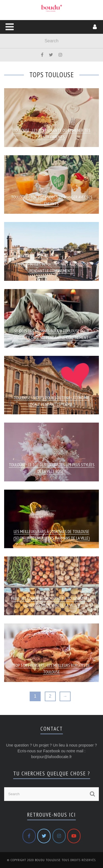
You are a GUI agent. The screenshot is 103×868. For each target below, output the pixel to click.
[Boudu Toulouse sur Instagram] (59, 836)
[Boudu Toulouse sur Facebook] (29, 836)
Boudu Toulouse (48, 860)
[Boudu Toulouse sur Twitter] (44, 836)
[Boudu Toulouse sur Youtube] (74, 836)
